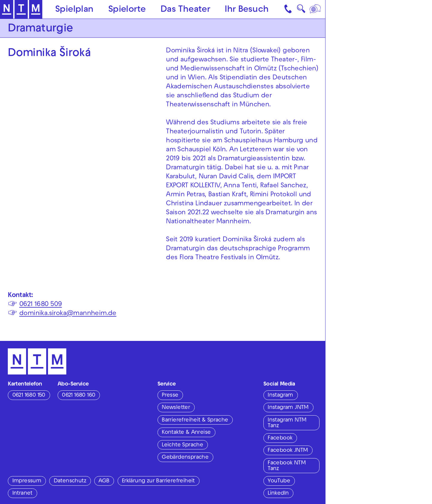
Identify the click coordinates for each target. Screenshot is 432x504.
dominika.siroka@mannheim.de (68, 314)
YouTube (279, 481)
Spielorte (127, 10)
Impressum (27, 481)
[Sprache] (316, 9)
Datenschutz (70, 481)
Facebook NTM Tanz (287, 466)
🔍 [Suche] (301, 10)
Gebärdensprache (185, 458)
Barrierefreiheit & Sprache (195, 420)
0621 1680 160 (78, 395)
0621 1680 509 (40, 305)
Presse (170, 395)
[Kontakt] (289, 9)
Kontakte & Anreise (186, 433)
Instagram (280, 395)
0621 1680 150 (29, 395)
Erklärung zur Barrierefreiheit (158, 481)
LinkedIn (278, 494)
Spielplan (74, 10)
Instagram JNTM (288, 408)
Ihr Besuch (247, 10)
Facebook (280, 438)
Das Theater (185, 10)
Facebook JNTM (288, 451)
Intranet (22, 494)
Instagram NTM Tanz (287, 423)
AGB (104, 481)
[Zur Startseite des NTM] (21, 9)
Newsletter (176, 408)
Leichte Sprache (182, 445)
